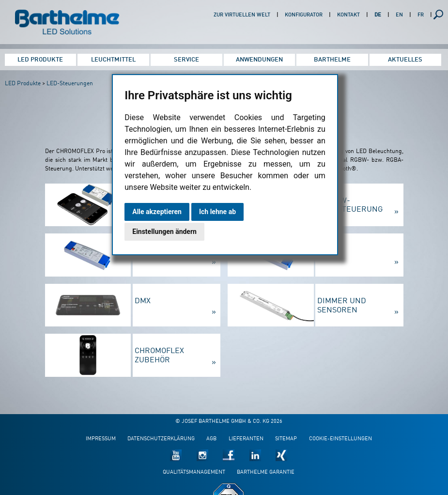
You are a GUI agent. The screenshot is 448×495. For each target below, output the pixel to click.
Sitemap (286, 439)
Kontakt (348, 15)
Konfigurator (304, 15)
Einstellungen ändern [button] (164, 232)
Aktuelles (405, 60)
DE (378, 15)
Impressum (101, 439)
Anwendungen (259, 60)
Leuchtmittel (113, 60)
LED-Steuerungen (70, 84)
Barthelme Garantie (266, 472)
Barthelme (332, 60)
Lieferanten (246, 439)
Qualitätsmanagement (194, 472)
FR (421, 15)
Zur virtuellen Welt (242, 15)
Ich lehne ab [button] (217, 212)
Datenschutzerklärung (161, 439)
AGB (211, 439)
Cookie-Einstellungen (340, 439)
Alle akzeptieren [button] (157, 212)
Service (186, 60)
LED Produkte (40, 60)
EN (399, 15)
